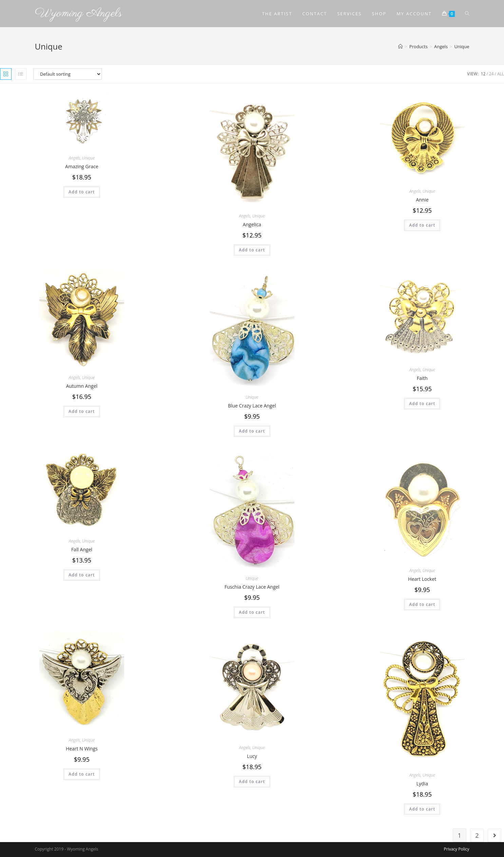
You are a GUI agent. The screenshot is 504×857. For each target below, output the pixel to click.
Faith (422, 378)
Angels (74, 158)
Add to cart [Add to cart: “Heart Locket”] (422, 604)
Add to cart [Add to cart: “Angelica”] (252, 250)
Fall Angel (82, 549)
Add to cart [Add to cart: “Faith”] (422, 404)
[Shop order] (67, 74)
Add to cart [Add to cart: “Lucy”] (252, 782)
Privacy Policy (457, 849)
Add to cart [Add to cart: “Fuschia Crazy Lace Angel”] (252, 612)
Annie (422, 200)
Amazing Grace (82, 166)
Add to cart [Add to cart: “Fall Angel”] (82, 575)
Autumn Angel (82, 386)
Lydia (422, 784)
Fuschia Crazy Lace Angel (252, 587)
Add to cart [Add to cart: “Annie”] (422, 225)
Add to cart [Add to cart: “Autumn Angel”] (82, 411)
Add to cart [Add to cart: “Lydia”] (422, 809)
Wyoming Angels (79, 13)
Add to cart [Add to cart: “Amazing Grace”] (82, 192)
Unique (88, 158)
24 (491, 74)
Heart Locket (422, 579)
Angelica (252, 224)
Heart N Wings (82, 749)
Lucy (252, 756)
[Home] (400, 46)
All (501, 74)
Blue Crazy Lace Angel (252, 406)
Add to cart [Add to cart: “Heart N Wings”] (82, 774)
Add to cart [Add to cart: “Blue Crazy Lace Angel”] (252, 431)
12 (483, 74)
